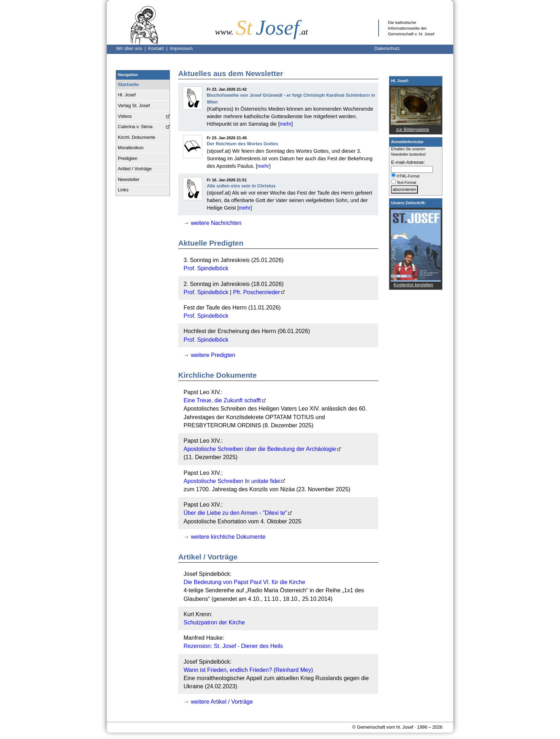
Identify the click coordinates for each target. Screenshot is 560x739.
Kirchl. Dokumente (137, 137)
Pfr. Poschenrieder (256, 292)
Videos (125, 116)
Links (123, 190)
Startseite (128, 84)
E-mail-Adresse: (408, 162)
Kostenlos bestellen (413, 285)
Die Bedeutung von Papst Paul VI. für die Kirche (244, 582)
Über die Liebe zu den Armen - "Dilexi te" (235, 513)
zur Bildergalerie (412, 129)
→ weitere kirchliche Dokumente (224, 537)
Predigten (128, 158)
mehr (286, 124)
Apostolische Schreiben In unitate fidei (232, 481)
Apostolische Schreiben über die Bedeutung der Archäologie (260, 449)
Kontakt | (159, 48)
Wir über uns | (132, 48)
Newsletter (129, 179)
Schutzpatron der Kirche (214, 622)
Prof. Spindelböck (206, 268)
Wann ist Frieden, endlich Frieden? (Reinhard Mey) (248, 670)
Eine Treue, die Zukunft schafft (222, 400)
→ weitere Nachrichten (212, 223)
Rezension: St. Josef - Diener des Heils (233, 646)
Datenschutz (387, 48)
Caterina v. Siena (135, 127)
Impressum (181, 48)
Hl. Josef (127, 95)
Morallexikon (131, 148)
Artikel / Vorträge (135, 169)
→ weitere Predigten (209, 355)
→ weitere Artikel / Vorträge (218, 702)
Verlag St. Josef (134, 105)
